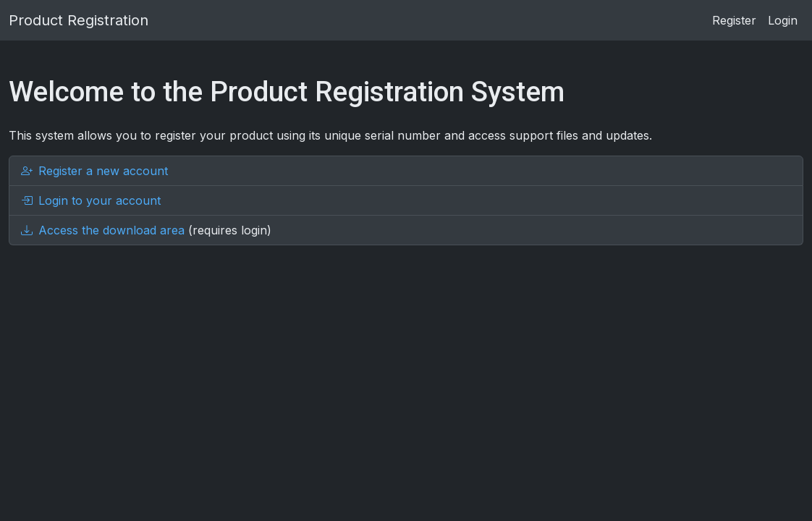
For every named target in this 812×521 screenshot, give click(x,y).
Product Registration (79, 20)
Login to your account (91, 200)
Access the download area (103, 230)
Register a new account (94, 171)
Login (783, 20)
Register (734, 20)
